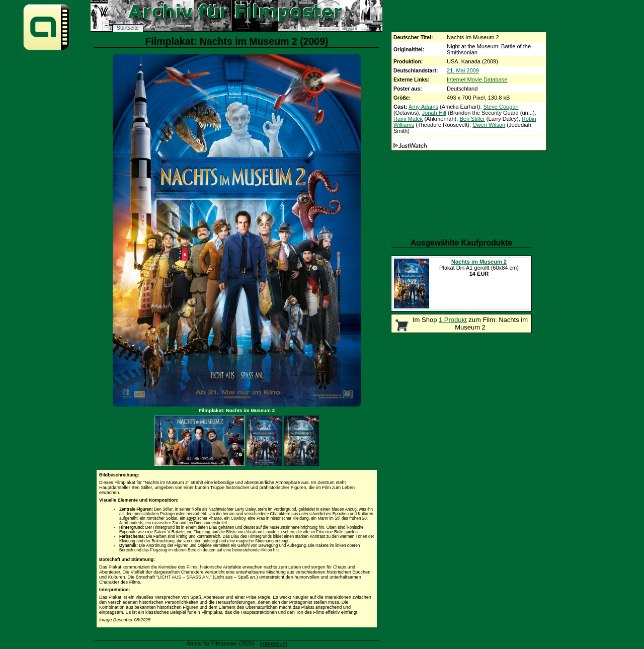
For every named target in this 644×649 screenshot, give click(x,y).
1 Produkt (453, 320)
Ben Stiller (472, 119)
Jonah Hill (434, 113)
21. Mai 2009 (463, 70)
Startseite (128, 28)
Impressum (273, 643)
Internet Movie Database (477, 79)
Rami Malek (408, 119)
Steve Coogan (501, 107)
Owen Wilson (489, 125)
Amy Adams (423, 107)
